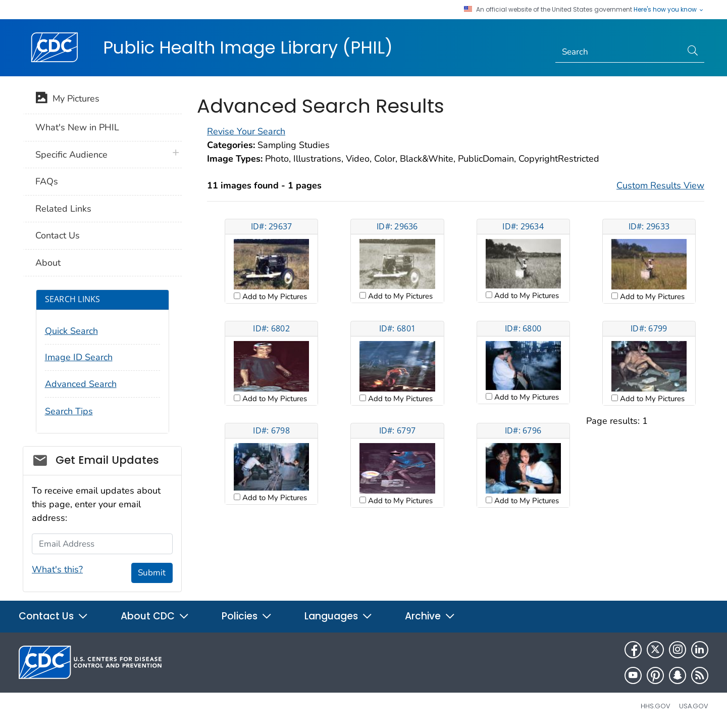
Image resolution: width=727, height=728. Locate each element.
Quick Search (71, 331)
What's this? (57, 569)
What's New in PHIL (77, 127)
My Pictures (67, 100)
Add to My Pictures (274, 297)
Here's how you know (669, 10)
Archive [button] (430, 616)
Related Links (63, 209)
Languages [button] (339, 616)
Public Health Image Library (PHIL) (248, 47)
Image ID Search (79, 357)
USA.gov (694, 706)
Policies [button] (247, 616)
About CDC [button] (155, 616)
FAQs (47, 181)
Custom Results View (660, 185)
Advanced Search (81, 384)
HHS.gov (656, 706)
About (48, 263)
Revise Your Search (246, 131)
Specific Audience (71, 155)
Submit (152, 573)
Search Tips (69, 411)
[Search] (619, 52)
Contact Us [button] (54, 616)
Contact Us (58, 235)
